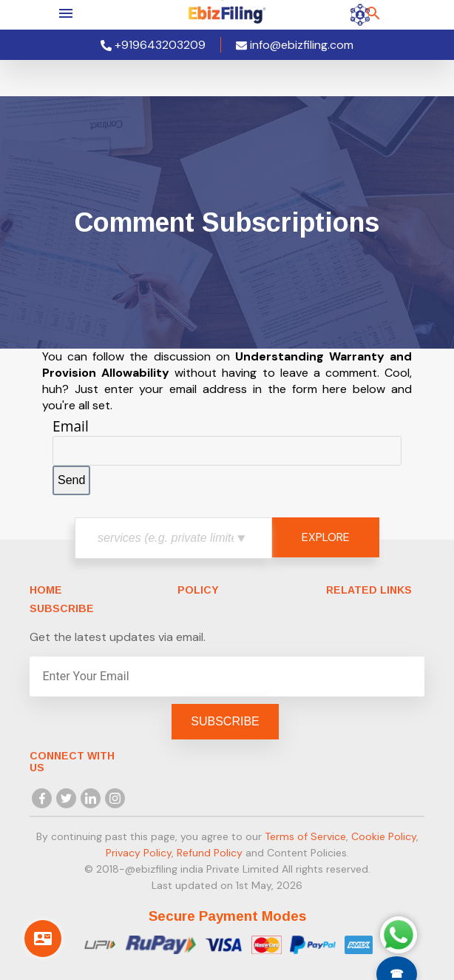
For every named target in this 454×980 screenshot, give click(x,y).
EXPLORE (326, 537)
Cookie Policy (384, 836)
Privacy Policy (139, 853)
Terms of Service (305, 836)
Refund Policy (210, 853)
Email (71, 426)
